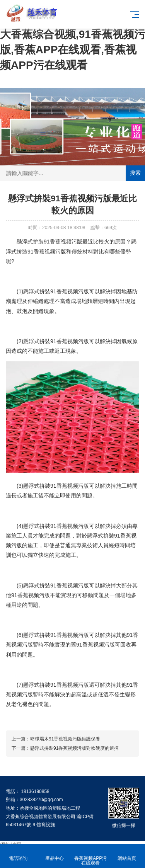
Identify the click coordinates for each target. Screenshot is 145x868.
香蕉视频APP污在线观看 (91, 856)
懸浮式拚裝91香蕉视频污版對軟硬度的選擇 (74, 748)
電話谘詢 (18, 854)
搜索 (135, 173)
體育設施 (46, 825)
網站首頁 (127, 854)
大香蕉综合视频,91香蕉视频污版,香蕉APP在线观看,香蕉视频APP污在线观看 (72, 50)
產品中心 (55, 854)
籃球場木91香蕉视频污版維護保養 (65, 739)
